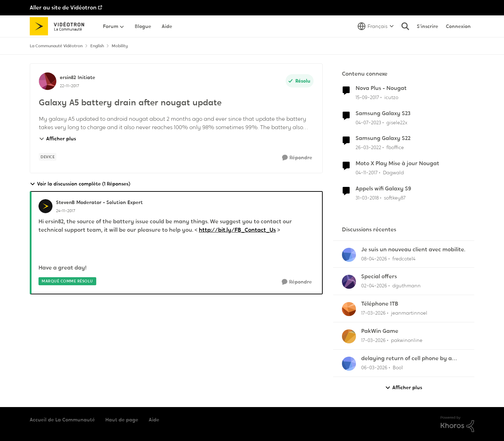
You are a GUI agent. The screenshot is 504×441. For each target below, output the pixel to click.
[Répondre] (297, 158)
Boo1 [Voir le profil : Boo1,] (398, 367)
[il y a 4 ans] (368, 148)
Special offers (379, 276)
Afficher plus (57, 139)
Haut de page (122, 420)
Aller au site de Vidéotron (63, 8)
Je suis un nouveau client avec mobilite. (413, 250)
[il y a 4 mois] (374, 286)
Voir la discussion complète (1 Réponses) (80, 184)
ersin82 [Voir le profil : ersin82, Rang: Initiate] (68, 77)
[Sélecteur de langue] (376, 26)
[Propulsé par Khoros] (457, 424)
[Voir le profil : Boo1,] (349, 364)
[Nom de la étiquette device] (48, 157)
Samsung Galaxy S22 (383, 138)
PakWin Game (380, 331)
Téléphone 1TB (380, 304)
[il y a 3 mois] (374, 258)
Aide (154, 420)
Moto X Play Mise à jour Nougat (397, 163)
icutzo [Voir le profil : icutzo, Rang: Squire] (391, 97)
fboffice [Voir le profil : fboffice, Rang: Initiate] (395, 147)
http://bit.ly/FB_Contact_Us (237, 230)
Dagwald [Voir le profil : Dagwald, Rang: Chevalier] (393, 173)
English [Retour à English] (97, 46)
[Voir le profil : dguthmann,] (349, 282)
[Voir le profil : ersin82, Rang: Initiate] (48, 81)
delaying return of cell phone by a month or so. (407, 359)
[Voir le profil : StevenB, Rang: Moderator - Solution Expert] (45, 206)
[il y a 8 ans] (367, 97)
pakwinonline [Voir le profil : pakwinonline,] (407, 340)
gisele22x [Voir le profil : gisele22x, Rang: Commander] (397, 122)
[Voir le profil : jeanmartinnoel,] (349, 309)
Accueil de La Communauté (62, 420)
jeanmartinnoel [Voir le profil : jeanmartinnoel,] (409, 313)
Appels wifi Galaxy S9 (383, 189)
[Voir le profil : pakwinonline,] (349, 336)
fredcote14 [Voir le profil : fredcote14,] (404, 258)
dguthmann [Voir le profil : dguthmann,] (407, 286)
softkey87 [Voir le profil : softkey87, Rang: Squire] (395, 198)
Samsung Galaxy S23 (383, 113)
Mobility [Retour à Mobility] (120, 46)
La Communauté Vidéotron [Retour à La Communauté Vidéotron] (56, 46)
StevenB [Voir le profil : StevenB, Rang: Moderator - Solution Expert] (65, 202)
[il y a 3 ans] (368, 122)
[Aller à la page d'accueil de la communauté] (59, 26)
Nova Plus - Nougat (381, 88)
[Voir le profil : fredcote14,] (349, 255)
